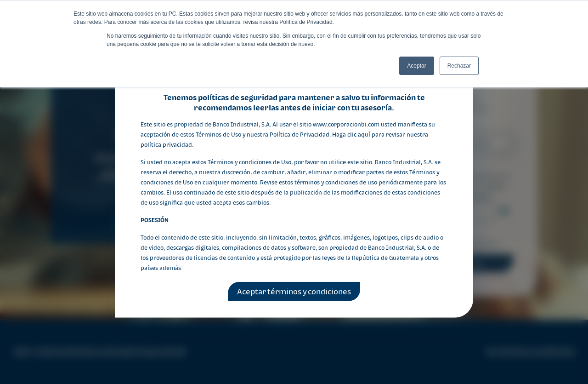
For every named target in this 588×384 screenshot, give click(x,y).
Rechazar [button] (459, 66)
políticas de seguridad (238, 97)
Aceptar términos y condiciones (294, 292)
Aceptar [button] (416, 66)
